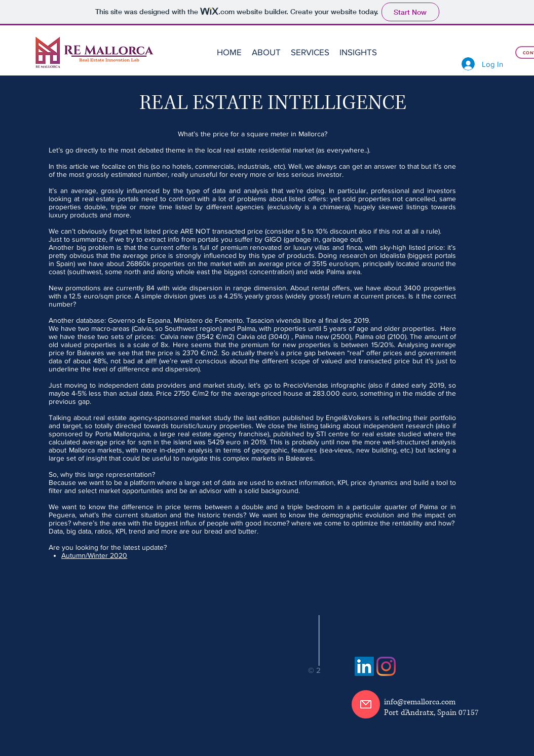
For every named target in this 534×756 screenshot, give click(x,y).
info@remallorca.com (420, 702)
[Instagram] (386, 666)
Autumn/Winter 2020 (94, 555)
